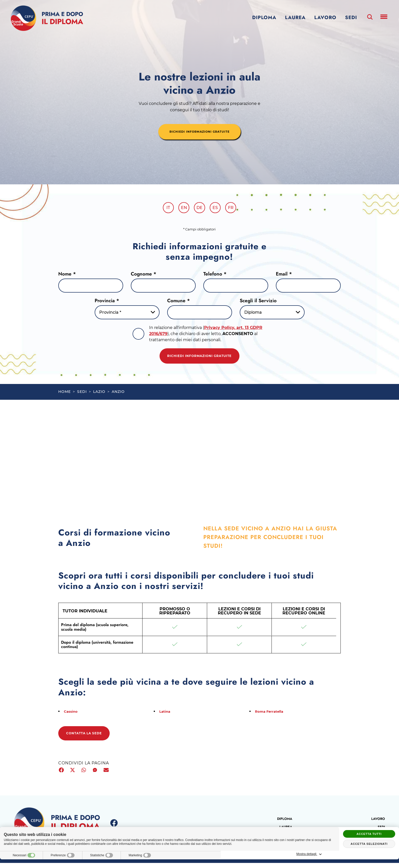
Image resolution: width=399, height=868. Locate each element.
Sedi (351, 17)
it (164, 209)
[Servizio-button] (272, 314)
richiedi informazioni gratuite (199, 132)
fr (235, 209)
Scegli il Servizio (258, 302)
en (182, 209)
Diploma (264, 17)
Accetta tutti (369, 834)
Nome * (67, 275)
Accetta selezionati (369, 844)
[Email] (308, 287)
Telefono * (215, 275)
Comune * (179, 302)
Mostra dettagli (369, 854)
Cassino (72, 715)
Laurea (295, 17)
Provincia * (107, 302)
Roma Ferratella (272, 715)
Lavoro (325, 17)
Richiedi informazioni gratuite (199, 359)
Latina (166, 715)
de (199, 209)
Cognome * (144, 275)
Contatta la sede (90, 738)
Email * (284, 275)
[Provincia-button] (127, 314)
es (217, 209)
